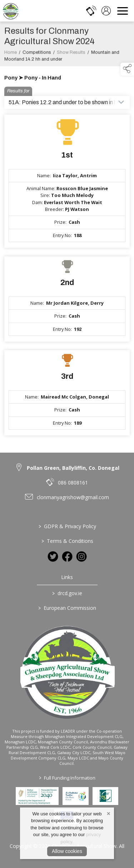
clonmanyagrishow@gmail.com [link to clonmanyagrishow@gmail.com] (73, 497)
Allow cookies (67, 851)
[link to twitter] (53, 556)
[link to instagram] (81, 556)
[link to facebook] (67, 556)
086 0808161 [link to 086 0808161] (73, 483)
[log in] (106, 11)
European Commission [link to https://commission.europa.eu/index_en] (67, 608)
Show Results (71, 56)
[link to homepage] (11, 11)
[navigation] (123, 11)
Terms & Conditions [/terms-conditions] (67, 541)
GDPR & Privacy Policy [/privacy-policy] (67, 526)
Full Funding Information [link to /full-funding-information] (67, 778)
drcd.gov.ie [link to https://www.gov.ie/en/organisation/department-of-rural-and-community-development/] (67, 593)
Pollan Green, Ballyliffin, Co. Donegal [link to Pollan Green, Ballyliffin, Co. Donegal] (73, 468)
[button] (127, 69)
